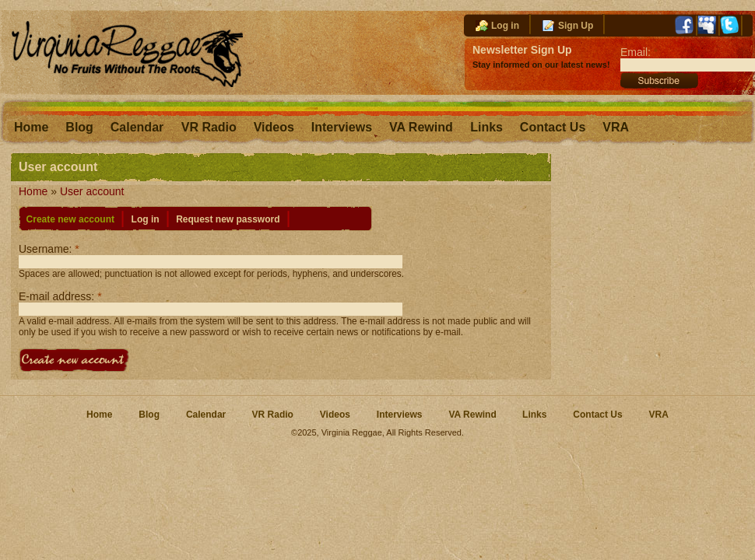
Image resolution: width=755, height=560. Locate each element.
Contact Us (553, 127)
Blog (79, 127)
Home (31, 127)
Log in (505, 26)
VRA (616, 127)
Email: (639, 52)
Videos (274, 127)
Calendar (139, 127)
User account (92, 191)
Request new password (228, 219)
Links (486, 127)
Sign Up (576, 26)
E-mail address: (60, 296)
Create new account (70, 219)
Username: (49, 249)
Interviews (342, 127)
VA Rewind (423, 127)
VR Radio (209, 127)
